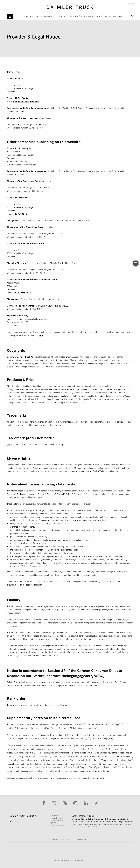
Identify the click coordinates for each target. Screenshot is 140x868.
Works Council (87, 16)
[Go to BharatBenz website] (103, 851)
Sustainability (61, 16)
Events (99, 16)
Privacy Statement (81, 839)
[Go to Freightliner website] (15, 851)
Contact (55, 816)
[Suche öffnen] (132, 16)
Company (26, 16)
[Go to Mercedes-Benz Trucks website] (81, 851)
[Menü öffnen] (10, 17)
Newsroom (118, 16)
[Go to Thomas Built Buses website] (37, 851)
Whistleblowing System (56, 822)
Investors (74, 16)
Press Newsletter (58, 825)
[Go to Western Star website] (59, 851)
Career (107, 16)
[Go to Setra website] (125, 851)
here (41, 335)
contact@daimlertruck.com (26, 102)
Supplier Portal (57, 818)
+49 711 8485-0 (21, 98)
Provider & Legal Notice (60, 839)
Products (36, 16)
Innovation (48, 16)
